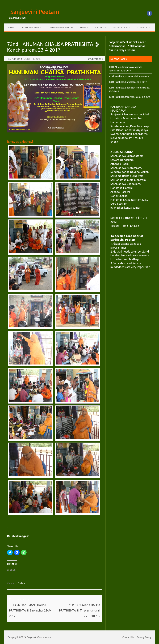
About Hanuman (30, 27)
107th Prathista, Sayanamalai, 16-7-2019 (129, 76)
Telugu (115, 226)
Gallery (99, 27)
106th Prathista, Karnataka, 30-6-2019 (128, 82)
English (135, 226)
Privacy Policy (144, 637)
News (83, 27)
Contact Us (144, 27)
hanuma (17, 59)
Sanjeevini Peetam (35, 12)
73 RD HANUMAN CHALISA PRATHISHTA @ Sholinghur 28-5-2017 (30, 610)
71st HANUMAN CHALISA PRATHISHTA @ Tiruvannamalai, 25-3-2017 (80, 610)
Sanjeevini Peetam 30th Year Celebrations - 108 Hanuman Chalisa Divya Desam (127, 46)
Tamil (124, 226)
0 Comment (95, 59)
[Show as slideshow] (20, 142)
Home (11, 27)
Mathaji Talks (121, 27)
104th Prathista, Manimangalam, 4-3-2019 (130, 97)
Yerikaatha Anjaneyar (61, 27)
